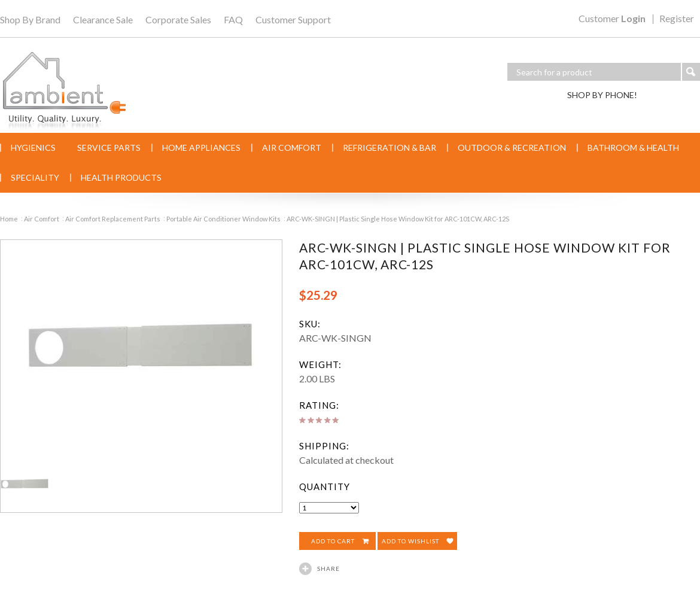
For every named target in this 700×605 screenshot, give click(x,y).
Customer (612, 19)
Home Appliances (201, 148)
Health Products (121, 177)
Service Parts (109, 148)
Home (9, 219)
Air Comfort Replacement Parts (113, 219)
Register (677, 19)
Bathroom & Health (633, 148)
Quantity (325, 487)
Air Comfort (292, 148)
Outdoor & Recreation (512, 148)
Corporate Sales (178, 19)
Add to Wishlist (410, 541)
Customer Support (293, 19)
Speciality (35, 177)
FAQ (233, 19)
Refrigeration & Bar (389, 148)
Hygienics (33, 148)
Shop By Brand (30, 19)
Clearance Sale (103, 19)
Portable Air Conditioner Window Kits (223, 219)
